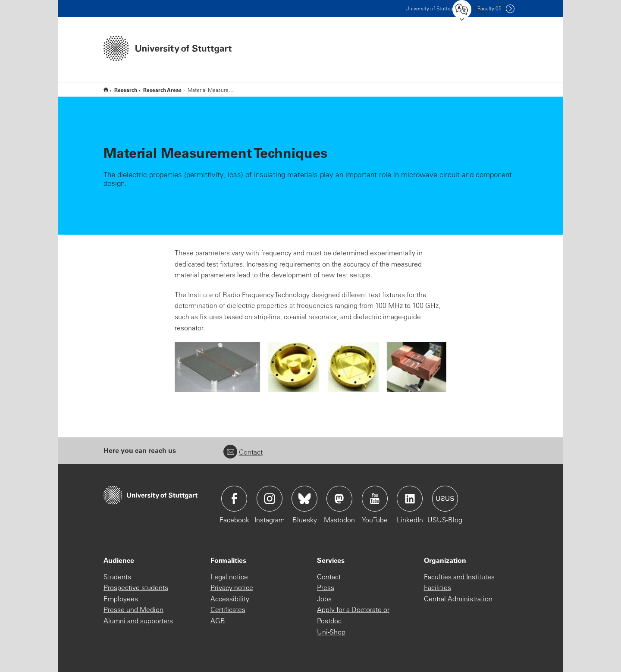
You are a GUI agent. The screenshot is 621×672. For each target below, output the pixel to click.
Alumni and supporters (138, 621)
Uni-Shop (331, 632)
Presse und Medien (133, 609)
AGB (218, 621)
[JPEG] (310, 367)
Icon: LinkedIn (410, 499)
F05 (489, 8)
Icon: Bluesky (304, 499)
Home (106, 89)
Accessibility (230, 599)
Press (326, 587)
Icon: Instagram (270, 499)
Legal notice (229, 577)
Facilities (438, 587)
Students (117, 577)
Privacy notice (232, 587)
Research (126, 90)
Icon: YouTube (375, 499)
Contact (243, 452)
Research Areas (162, 90)
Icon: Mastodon (339, 499)
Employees (121, 599)
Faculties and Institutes (459, 577)
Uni (431, 8)
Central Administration (458, 599)
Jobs (324, 599)
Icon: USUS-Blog (445, 499)
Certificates (228, 609)
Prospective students (136, 587)
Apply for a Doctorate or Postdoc (353, 615)
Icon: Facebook (234, 499)
